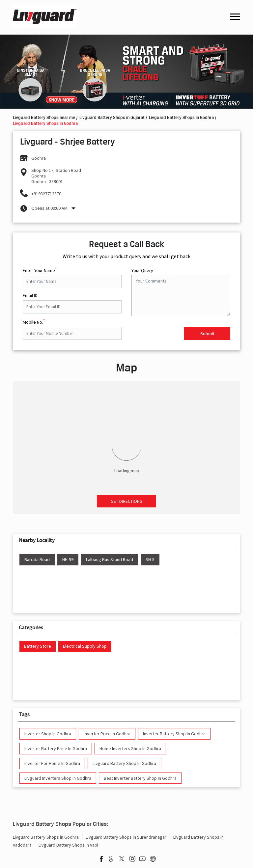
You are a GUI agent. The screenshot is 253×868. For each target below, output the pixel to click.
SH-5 (150, 560)
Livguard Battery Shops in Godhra (46, 837)
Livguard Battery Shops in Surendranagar (126, 837)
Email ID (30, 296)
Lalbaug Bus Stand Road (110, 560)
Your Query (142, 271)
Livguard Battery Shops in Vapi (68, 845)
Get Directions (126, 501)
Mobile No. (34, 321)
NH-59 (68, 560)
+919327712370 (46, 194)
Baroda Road (37, 560)
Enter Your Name (40, 270)
